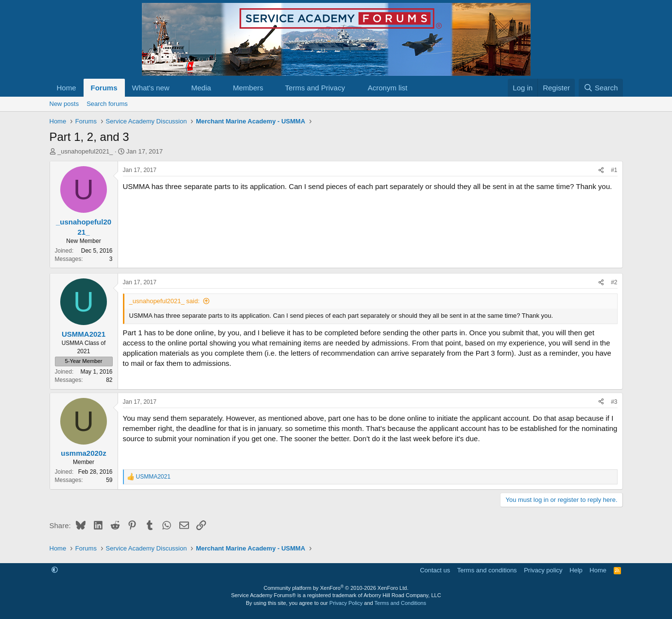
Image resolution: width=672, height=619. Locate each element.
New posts (64, 104)
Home (67, 88)
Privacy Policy (346, 603)
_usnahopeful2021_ (85, 151)
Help (576, 570)
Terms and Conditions (400, 603)
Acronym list (388, 88)
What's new (151, 88)
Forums (104, 88)
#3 (614, 402)
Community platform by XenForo (336, 588)
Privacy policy (543, 570)
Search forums (107, 104)
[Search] (601, 88)
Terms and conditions (487, 570)
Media (201, 88)
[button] (177, 88)
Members (248, 88)
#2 (614, 282)
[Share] (601, 170)
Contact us (435, 570)
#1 (614, 170)
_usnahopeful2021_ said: (164, 301)
